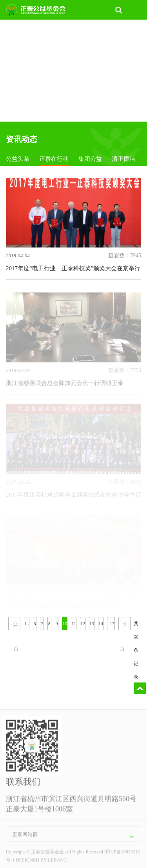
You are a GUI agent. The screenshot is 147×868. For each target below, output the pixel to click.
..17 (111, 624)
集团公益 (90, 159)
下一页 (122, 626)
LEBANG (57, 861)
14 (101, 624)
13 (92, 624)
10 (65, 624)
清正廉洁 (123, 159)
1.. (27, 624)
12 (83, 624)
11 (74, 624)
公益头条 (18, 159)
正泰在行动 (54, 159)
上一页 (16, 626)
